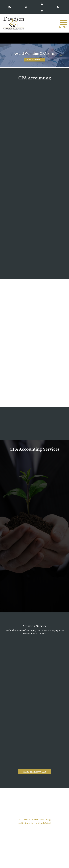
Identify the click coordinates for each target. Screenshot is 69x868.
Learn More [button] (35, 60)
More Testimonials (35, 772)
